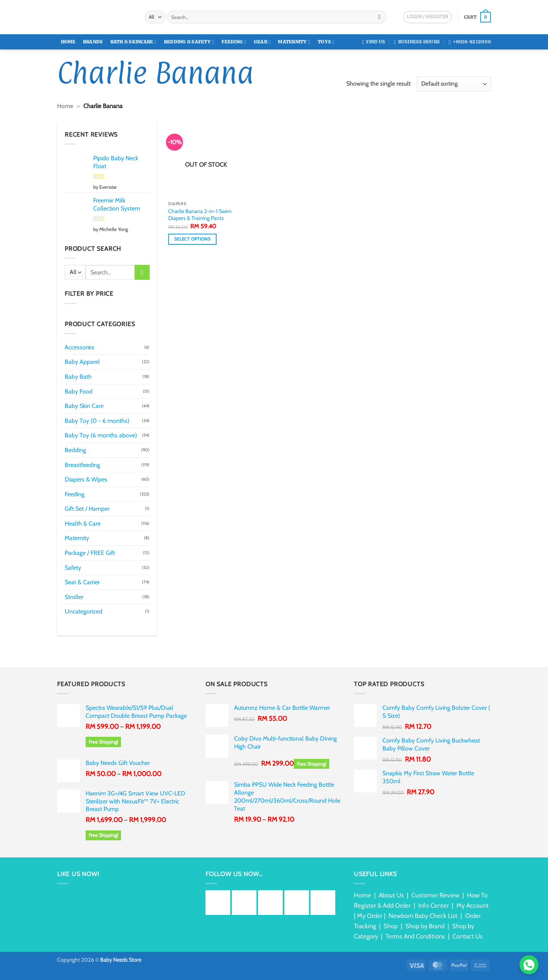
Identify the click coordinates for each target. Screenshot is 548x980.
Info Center (433, 905)
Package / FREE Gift (90, 553)
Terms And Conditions (415, 936)
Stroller (74, 597)
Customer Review (435, 895)
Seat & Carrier (82, 582)
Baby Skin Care (84, 406)
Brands (93, 42)
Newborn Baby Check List (423, 916)
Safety (73, 568)
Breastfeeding (82, 465)
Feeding (234, 42)
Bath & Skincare (134, 42)
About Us (391, 895)
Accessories (80, 347)
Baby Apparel (82, 362)
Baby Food (79, 391)
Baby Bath (78, 377)
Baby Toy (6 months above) (101, 435)
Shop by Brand (425, 926)
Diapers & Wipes (86, 479)
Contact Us (468, 936)
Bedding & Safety (189, 42)
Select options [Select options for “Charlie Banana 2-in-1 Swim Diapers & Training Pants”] (192, 239)
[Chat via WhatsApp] (529, 965)
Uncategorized (84, 611)
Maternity (294, 42)
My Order (370, 916)
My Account (472, 905)
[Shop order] (454, 84)
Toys (326, 42)
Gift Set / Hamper (87, 509)
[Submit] (380, 17)
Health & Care (83, 523)
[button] (477, 17)
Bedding (75, 450)
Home (68, 42)
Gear (262, 42)
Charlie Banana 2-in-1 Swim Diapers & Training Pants (200, 215)
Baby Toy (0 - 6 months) (97, 421)
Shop (391, 926)
